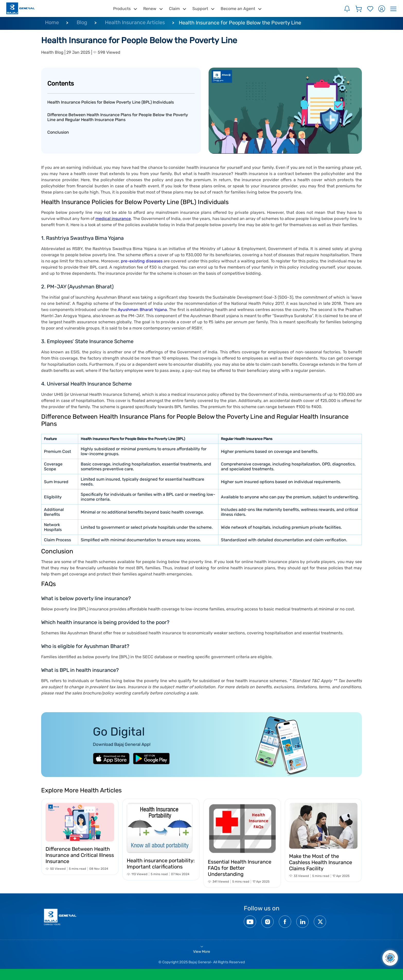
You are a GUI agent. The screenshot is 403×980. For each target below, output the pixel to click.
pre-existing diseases (142, 261)
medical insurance (113, 219)
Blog (82, 22)
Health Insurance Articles (135, 22)
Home (52, 22)
